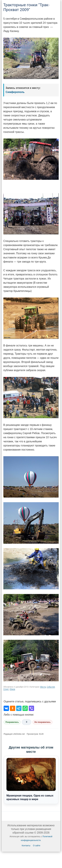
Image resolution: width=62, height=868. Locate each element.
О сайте (37, 846)
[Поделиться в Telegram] (19, 708)
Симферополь (15, 92)
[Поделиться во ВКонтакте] (6, 708)
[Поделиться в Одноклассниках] (13, 708)
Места (43, 687)
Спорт (6, 689)
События (51, 687)
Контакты (26, 846)
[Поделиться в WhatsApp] (25, 708)
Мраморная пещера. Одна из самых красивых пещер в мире (31, 779)
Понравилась (12, 722)
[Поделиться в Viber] (31, 708)
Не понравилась (42, 722)
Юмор (12, 689)
